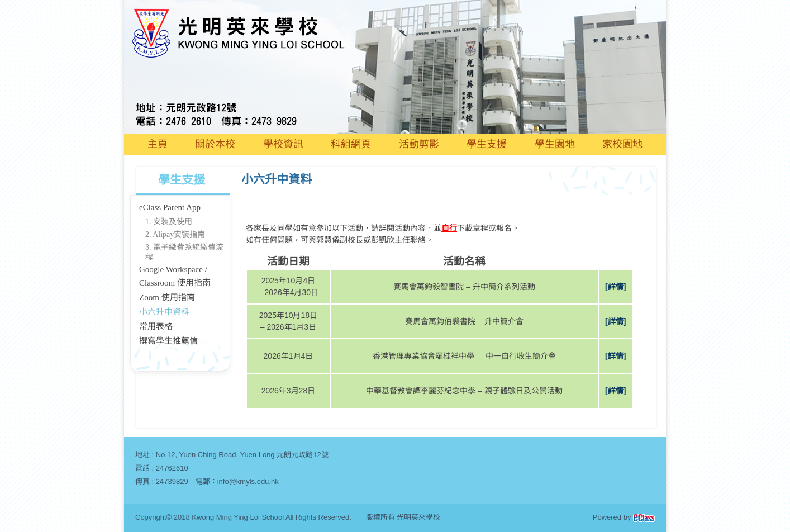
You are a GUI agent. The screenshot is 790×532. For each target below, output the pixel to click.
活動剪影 (419, 144)
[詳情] (615, 287)
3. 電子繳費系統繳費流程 (184, 252)
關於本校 (215, 144)
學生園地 (555, 144)
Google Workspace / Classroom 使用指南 (175, 276)
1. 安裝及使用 (169, 222)
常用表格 (156, 326)
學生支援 (487, 144)
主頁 (158, 144)
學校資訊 (283, 144)
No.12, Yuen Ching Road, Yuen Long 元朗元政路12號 (242, 455)
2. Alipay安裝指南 (175, 234)
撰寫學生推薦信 (168, 341)
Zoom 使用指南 (167, 297)
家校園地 (622, 144)
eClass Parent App (170, 207)
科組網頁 (351, 144)
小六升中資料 (164, 312)
